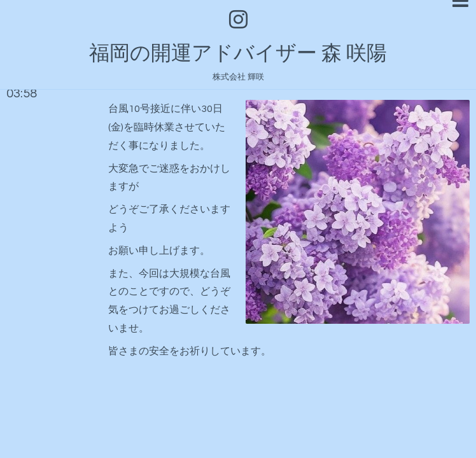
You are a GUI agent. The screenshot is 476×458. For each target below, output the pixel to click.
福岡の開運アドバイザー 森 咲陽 (238, 54)
